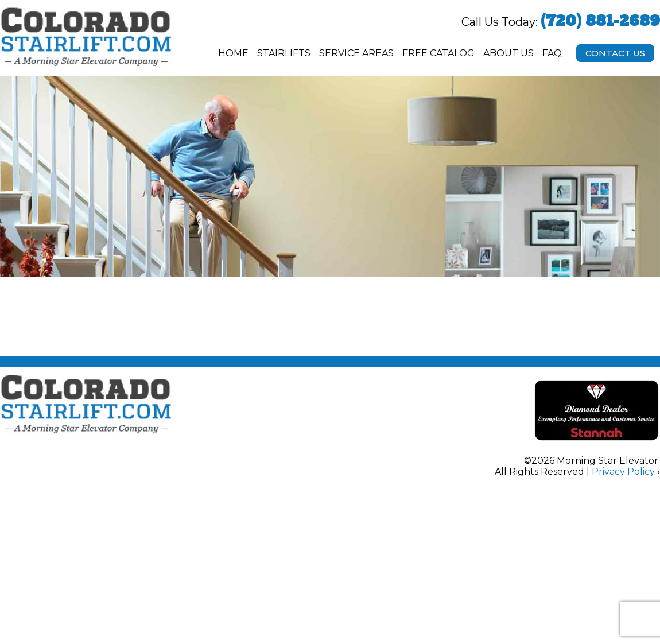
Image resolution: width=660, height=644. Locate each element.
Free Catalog (438, 53)
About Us (508, 53)
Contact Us (615, 53)
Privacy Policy (623, 472)
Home (233, 53)
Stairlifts (284, 53)
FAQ (552, 53)
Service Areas (356, 53)
